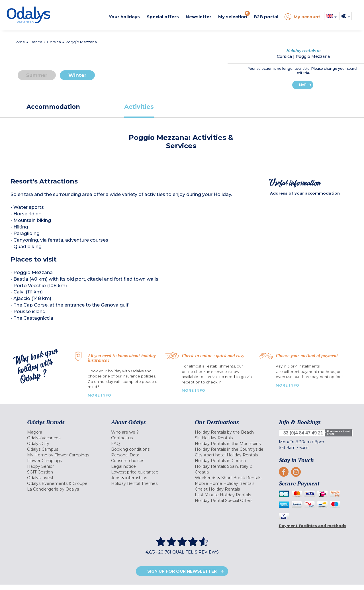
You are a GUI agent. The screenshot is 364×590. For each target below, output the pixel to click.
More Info (100, 395)
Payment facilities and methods (313, 526)
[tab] (53, 107)
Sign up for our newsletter (182, 571)
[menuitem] (62, 432)
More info (288, 385)
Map (303, 85)
